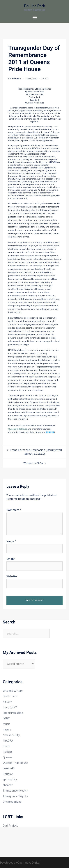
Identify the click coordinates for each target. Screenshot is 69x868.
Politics (8, 752)
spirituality (10, 779)
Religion (8, 774)
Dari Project (10, 825)
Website (12, 576)
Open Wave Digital (29, 862)
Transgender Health (15, 790)
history (7, 702)
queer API (9, 768)
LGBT (45, 79)
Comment (14, 510)
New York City (11, 735)
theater (8, 785)
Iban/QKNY (10, 707)
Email (11, 559)
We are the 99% (33, 463)
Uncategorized (12, 802)
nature (7, 729)
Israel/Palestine (13, 713)
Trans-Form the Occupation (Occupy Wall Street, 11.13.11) (36, 452)
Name (11, 541)
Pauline (16, 79)
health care (10, 696)
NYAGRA (50, 432)
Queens (7, 757)
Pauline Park (34, 6)
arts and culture (13, 690)
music (6, 724)
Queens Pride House (18, 429)
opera (6, 746)
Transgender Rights (15, 796)
